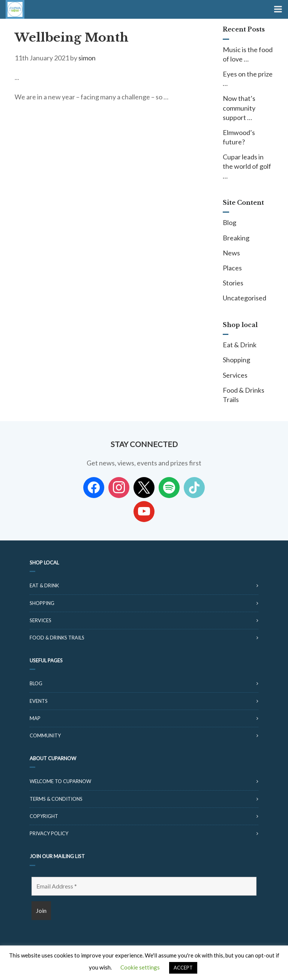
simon (87, 58)
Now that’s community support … (239, 108)
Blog (229, 222)
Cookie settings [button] (140, 967)
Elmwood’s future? (239, 137)
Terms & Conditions (56, 799)
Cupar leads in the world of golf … (247, 166)
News (231, 253)
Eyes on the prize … (248, 79)
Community (45, 735)
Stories (233, 283)
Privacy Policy (49, 833)
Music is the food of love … (248, 54)
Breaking (236, 238)
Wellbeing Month (72, 38)
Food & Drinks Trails (244, 395)
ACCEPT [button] (183, 968)
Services (235, 375)
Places (232, 268)
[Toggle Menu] (277, 9)
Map (35, 718)
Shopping (236, 360)
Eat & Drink (240, 345)
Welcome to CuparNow (60, 781)
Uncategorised (244, 298)
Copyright (44, 816)
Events (39, 701)
